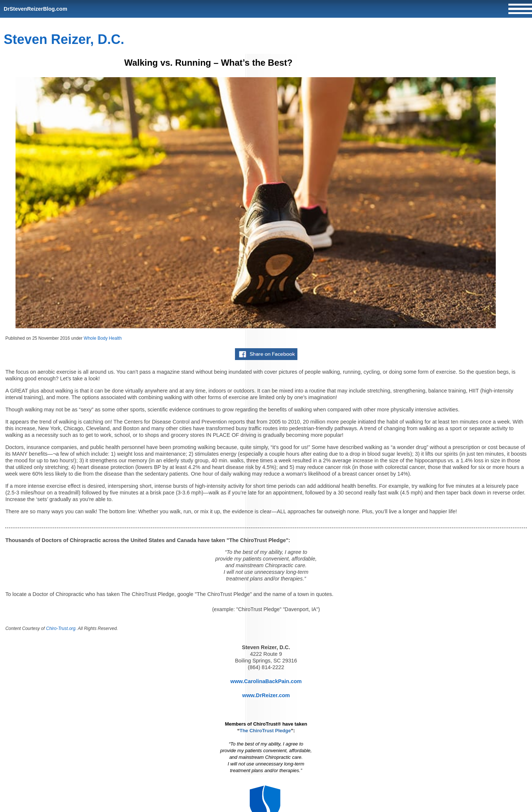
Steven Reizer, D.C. (64, 39)
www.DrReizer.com (266, 695)
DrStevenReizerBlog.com (35, 9)
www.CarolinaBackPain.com (266, 681)
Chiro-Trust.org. (61, 628)
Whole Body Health (103, 338)
